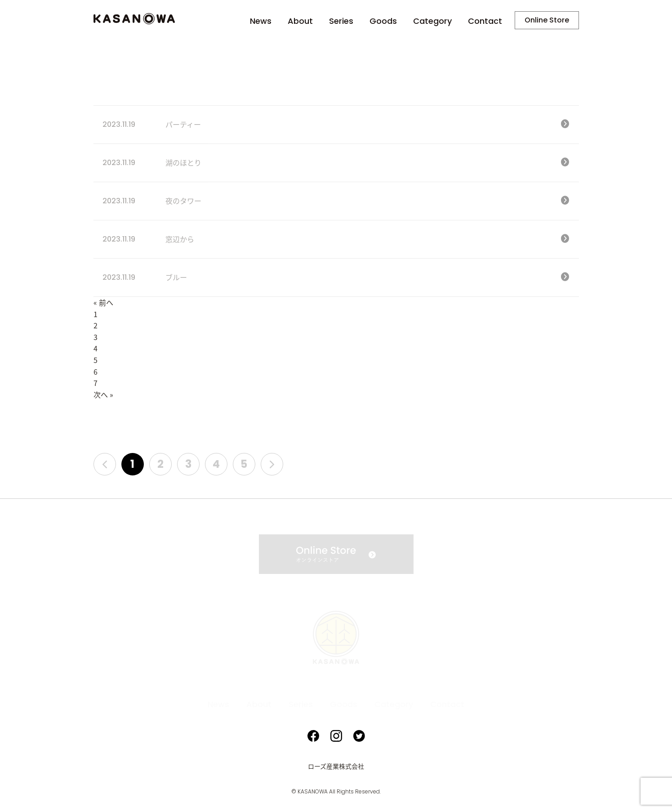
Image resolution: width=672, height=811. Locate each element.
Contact (485, 21)
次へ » (103, 395)
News (261, 21)
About (300, 21)
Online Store (547, 20)
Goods (383, 21)
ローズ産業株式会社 (336, 766)
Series (341, 21)
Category (432, 21)
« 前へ (103, 303)
